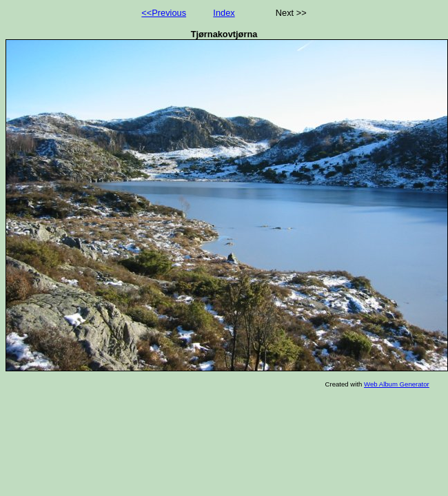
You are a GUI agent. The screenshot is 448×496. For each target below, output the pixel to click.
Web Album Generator (397, 384)
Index (224, 13)
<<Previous (164, 13)
